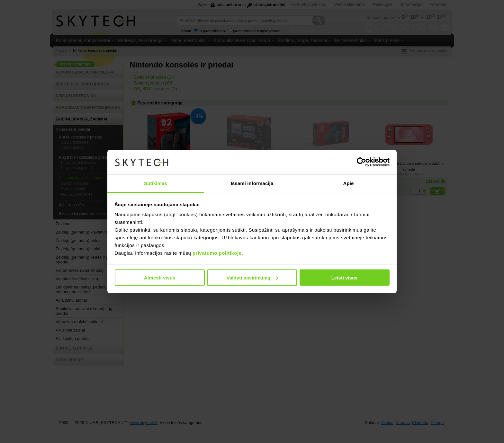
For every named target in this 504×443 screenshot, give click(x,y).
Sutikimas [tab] (156, 183)
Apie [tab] (349, 183)
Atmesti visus (160, 277)
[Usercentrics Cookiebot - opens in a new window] (361, 162)
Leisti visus (345, 277)
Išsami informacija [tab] (252, 183)
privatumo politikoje (217, 253)
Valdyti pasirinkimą (252, 277)
